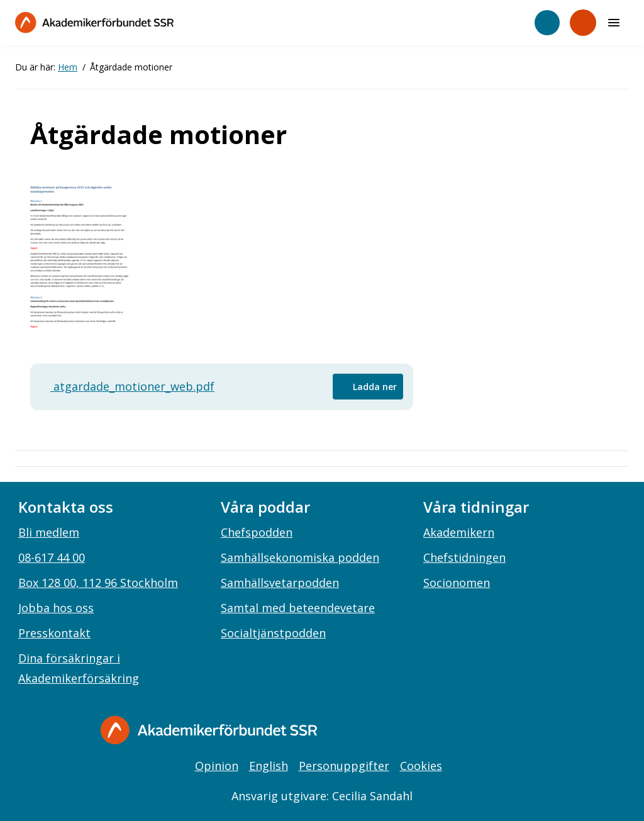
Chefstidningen (464, 557)
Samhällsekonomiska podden (300, 557)
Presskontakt (54, 633)
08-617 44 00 (52, 557)
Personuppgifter (344, 766)
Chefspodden (257, 532)
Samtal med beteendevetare (298, 608)
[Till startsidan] (94, 22)
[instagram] (477, 732)
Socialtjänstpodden (273, 633)
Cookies (421, 766)
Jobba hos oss (56, 608)
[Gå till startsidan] (209, 730)
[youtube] (528, 732)
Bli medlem (49, 532)
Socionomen (457, 583)
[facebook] (451, 732)
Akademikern (459, 532)
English (269, 766)
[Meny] (614, 23)
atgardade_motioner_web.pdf (127, 386)
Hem (68, 67)
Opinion (217, 766)
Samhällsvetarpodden (280, 583)
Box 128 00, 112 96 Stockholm (98, 583)
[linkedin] (502, 732)
